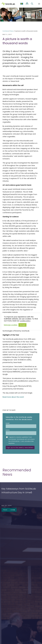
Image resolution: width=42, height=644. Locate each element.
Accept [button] (22, 325)
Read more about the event (13, 397)
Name (21, 425)
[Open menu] (39, 4)
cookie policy (25, 321)
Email (21, 432)
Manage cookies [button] (11, 325)
